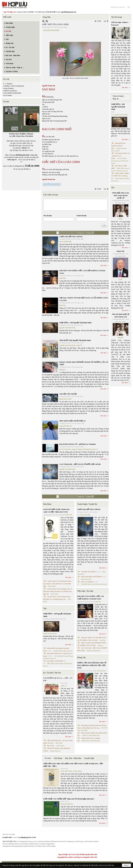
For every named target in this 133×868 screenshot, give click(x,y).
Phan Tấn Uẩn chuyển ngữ (99, 584)
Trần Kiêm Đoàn (101, 671)
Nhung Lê (63, 370)
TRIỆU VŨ (64, 686)
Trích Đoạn (58, 758)
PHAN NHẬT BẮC (66, 242)
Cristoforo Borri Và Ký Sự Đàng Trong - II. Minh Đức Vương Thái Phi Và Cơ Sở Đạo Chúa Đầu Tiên (58, 591)
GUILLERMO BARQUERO (12, 93)
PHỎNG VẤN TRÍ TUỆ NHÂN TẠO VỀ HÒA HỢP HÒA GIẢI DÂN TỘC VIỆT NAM (92, 665)
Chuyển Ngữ (89, 758)
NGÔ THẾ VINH (67, 515)
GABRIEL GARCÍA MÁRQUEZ (14, 86)
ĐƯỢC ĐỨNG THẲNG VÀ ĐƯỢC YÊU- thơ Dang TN (120, 176)
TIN (113, 188)
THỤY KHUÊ (52, 586)
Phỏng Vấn (81, 658)
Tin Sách (48, 758)
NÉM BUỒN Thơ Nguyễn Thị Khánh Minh (75, 340)
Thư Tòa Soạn (117, 17)
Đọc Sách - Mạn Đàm (73, 758)
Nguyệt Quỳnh (85, 741)
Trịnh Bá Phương (95, 741)
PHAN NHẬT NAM (94, 735)
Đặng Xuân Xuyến (65, 399)
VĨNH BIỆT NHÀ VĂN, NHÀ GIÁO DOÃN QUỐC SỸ (121, 195)
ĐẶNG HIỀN (50, 664)
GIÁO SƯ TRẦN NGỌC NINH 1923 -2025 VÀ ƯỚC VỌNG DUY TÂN (56, 511)
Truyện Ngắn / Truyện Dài (87, 504)
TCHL (120, 219)
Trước (99, 21)
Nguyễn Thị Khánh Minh (67, 328)
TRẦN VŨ (85, 735)
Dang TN (79, 345)
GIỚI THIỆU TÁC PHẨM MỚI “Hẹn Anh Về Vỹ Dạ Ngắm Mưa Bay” (69, 799)
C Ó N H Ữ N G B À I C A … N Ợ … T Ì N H (58, 679)
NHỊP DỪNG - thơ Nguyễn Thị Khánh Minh (75, 323)
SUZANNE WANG (86, 584)
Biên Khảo (47, 504)
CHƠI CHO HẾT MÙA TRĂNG (71, 237)
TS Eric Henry (77, 771)
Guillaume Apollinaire (10, 91)
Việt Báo (120, 338)
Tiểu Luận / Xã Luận (85, 591)
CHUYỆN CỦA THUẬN (68, 394)
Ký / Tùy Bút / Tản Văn (52, 673)
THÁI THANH (60, 746)
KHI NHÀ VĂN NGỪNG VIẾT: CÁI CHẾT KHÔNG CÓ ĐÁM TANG (90, 598)
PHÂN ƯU (121, 251)
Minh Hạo (63, 278)
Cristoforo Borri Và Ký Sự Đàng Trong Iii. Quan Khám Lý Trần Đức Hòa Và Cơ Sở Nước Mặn (58, 584)
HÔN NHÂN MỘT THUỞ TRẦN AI (73, 421)
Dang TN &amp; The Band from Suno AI (85, 449)
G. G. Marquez (8, 84)
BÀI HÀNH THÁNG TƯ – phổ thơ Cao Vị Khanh (78, 444)
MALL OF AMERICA (87, 582)
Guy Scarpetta (8, 95)
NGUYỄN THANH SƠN (51, 30)
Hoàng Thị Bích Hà (66, 426)
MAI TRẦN (84, 730)
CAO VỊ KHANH (65, 449)
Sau (105, 21)
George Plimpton (8, 88)
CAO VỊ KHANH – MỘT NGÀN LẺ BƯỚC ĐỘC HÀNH (80, 464)
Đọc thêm (103, 265)
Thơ (45, 608)
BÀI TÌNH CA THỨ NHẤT (55, 661)
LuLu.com (34, 155)
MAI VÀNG (51, 746)
